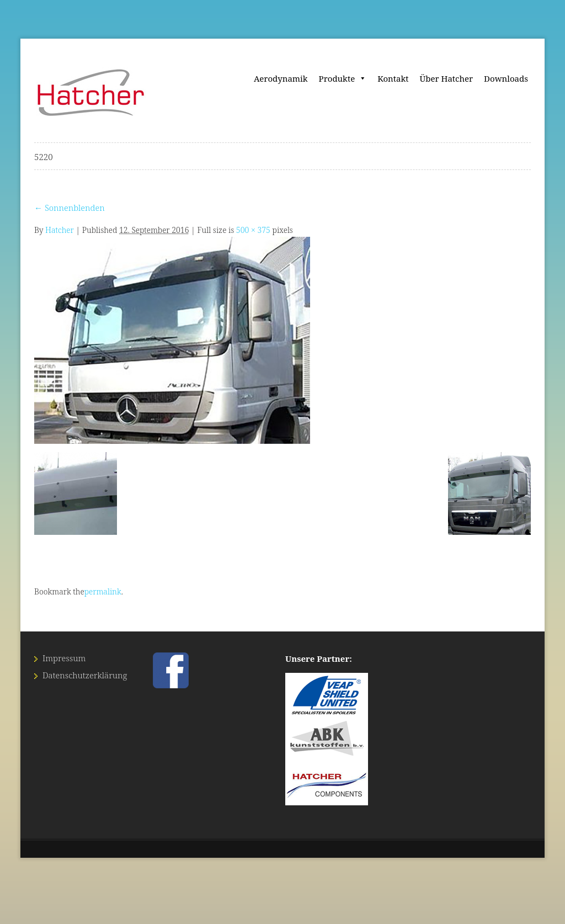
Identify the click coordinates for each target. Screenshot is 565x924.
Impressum (64, 658)
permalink (103, 591)
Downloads (506, 78)
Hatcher (60, 230)
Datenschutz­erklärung (85, 675)
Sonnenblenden (70, 208)
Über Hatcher (447, 78)
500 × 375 (253, 230)
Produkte (343, 78)
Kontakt (393, 78)
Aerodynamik (281, 78)
